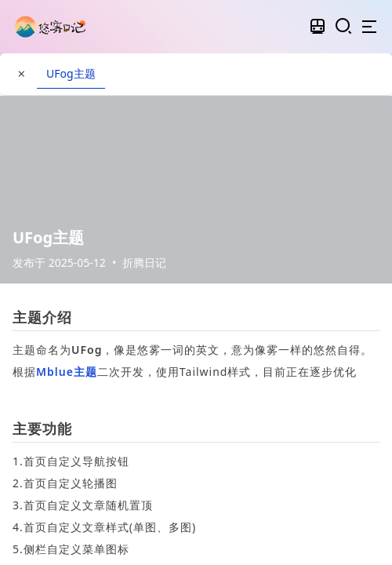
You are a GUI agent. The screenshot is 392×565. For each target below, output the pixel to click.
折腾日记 (144, 262)
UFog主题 (71, 73)
